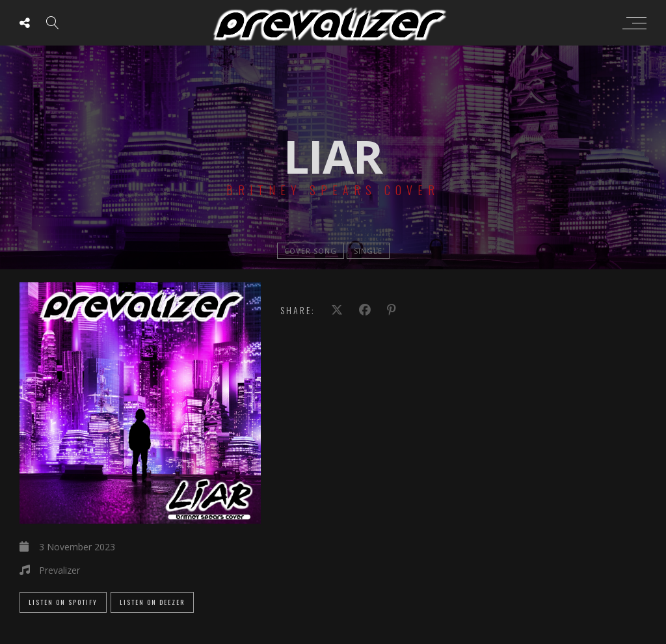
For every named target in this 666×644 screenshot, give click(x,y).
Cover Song (311, 251)
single (368, 251)
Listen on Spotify (63, 602)
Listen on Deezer (152, 602)
